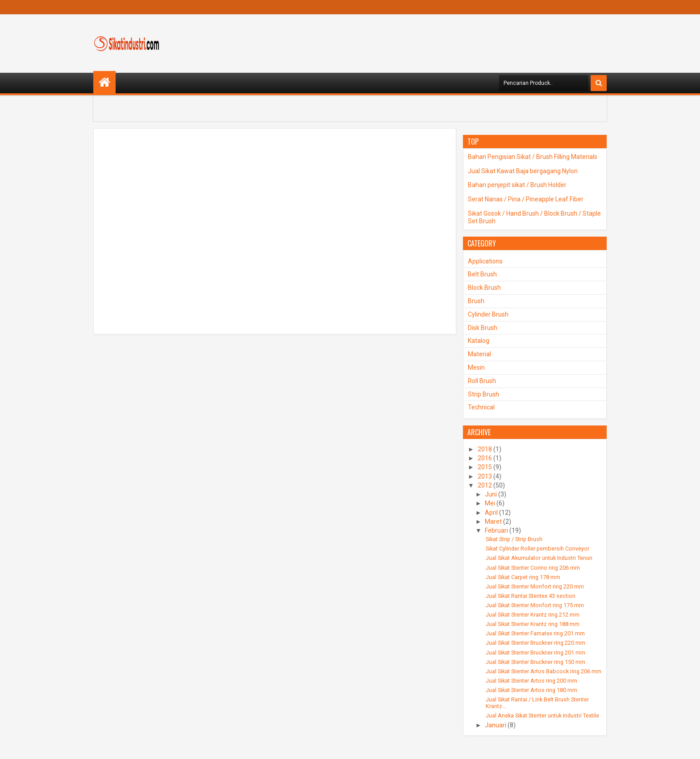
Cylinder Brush (488, 314)
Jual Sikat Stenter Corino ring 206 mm (533, 568)
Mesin (476, 367)
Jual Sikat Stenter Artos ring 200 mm (531, 681)
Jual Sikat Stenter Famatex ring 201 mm (535, 633)
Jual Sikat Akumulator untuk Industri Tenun (539, 558)
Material (479, 354)
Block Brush (484, 288)
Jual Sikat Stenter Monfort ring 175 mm (535, 605)
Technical (481, 407)
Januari (496, 725)
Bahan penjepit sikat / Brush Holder (517, 185)
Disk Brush (483, 328)
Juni (491, 494)
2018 (485, 449)
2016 (485, 458)
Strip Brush (483, 394)
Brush (476, 301)
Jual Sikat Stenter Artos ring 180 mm (531, 690)
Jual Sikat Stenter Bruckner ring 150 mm (535, 662)
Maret (493, 521)
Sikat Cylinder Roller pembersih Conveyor (537, 548)
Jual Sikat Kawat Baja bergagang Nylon (523, 171)
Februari (496, 530)
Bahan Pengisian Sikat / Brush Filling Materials (533, 157)
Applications (485, 261)
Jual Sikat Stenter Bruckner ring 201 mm (535, 653)
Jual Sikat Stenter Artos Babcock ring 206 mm (544, 671)
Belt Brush (482, 274)
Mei (490, 503)
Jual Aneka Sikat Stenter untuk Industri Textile (542, 715)
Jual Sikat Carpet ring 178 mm (523, 577)
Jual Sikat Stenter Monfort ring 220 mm (535, 586)
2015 (485, 467)
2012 (485, 485)
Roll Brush (482, 381)
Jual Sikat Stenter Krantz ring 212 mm (533, 615)
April (491, 513)
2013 (485, 476)
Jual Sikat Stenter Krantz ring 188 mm (533, 624)
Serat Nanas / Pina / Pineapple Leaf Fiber (526, 199)
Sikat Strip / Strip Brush (514, 539)
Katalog (479, 341)
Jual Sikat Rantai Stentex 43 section (531, 596)
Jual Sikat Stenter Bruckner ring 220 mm (535, 643)
